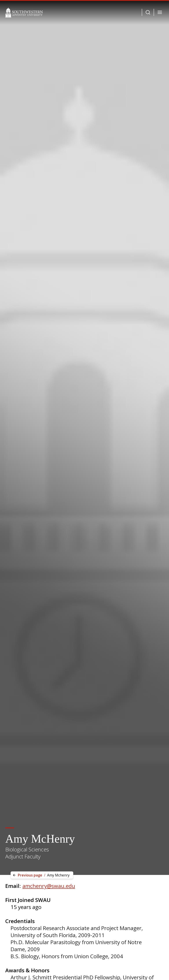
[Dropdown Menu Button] (148, 12)
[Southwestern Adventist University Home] (24, 12)
